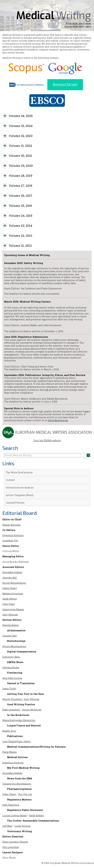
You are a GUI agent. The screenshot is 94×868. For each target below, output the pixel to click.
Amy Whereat (10, 615)
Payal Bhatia (9, 752)
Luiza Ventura (22, 826)
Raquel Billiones (12, 525)
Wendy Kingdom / (13, 699)
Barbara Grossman (13, 593)
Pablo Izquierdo (11, 710)
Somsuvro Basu (11, 657)
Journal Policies (15, 503)
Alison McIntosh (32, 710)
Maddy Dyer (9, 731)
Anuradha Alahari (12, 572)
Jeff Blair (7, 826)
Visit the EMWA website (47, 439)
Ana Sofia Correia (12, 678)
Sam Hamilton (11, 805)
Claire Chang (10, 588)
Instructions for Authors (20, 488)
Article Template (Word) (20, 495)
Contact (10, 480)
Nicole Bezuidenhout (14, 583)
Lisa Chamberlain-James (17, 741)
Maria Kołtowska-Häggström (19, 720)
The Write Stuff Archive (19, 472)
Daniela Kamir (11, 625)
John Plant (9, 604)
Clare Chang (9, 794)
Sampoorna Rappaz (13, 609)
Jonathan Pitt (10, 541)
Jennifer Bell (10, 578)
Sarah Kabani (36, 815)
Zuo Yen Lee (25, 794)
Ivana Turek (9, 689)
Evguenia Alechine (13, 535)
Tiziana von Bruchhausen (17, 784)
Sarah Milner (10, 599)
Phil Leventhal (11, 847)
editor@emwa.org (58, 420)
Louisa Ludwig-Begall (15, 815)
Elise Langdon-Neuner (15, 842)
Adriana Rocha (11, 667)
